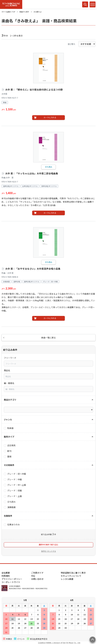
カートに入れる (50, 117)
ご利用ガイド (37, 573)
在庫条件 (8, 516)
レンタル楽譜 (67, 579)
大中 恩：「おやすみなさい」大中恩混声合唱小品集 (33, 269)
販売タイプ (9, 437)
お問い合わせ (37, 579)
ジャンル (8, 419)
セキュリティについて (71, 576)
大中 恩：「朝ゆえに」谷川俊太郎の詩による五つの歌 (34, 90)
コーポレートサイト (11, 582)
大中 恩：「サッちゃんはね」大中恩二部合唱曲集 (32, 173)
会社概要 (6, 573)
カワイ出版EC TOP (8, 12)
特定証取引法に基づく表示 (73, 573)
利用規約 (6, 576)
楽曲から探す (24, 12)
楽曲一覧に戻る (48, 338)
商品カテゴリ (10, 400)
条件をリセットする (49, 551)
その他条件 (9, 465)
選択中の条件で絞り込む (48, 545)
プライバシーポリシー (12, 579)
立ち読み (48, 167)
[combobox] (48, 364)
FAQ (33, 576)
